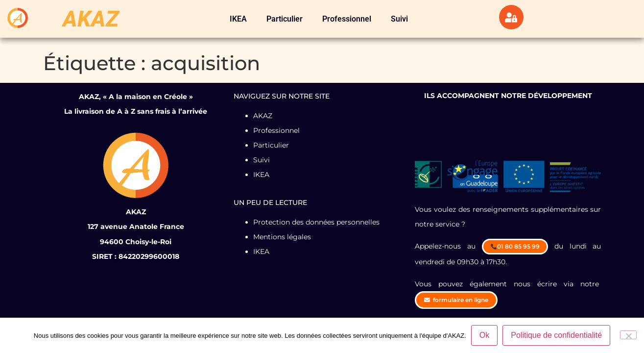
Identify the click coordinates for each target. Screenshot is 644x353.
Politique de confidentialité (556, 335)
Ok (484, 335)
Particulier (285, 19)
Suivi (399, 19)
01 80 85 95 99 (515, 246)
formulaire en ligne (456, 300)
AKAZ (91, 19)
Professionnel (347, 19)
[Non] (628, 335)
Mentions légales (282, 237)
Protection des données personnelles (316, 222)
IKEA (238, 19)
